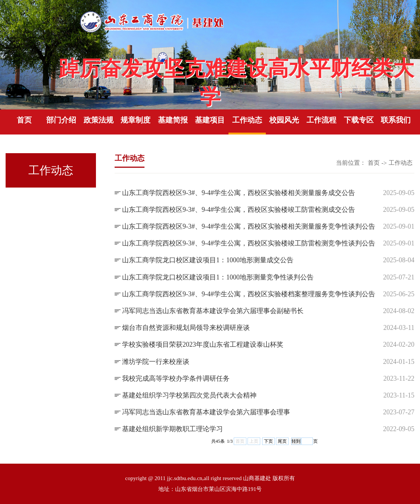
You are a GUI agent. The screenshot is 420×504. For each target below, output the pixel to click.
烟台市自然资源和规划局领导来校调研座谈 (186, 328)
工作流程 (321, 120)
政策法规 (99, 120)
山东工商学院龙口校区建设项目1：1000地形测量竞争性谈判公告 (218, 277)
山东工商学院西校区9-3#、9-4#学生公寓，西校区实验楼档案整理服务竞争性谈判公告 (249, 294)
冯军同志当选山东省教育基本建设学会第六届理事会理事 (206, 412)
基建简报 (173, 120)
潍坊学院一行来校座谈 (156, 362)
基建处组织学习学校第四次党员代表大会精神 (189, 395)
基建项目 (210, 120)
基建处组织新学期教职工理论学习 (172, 429)
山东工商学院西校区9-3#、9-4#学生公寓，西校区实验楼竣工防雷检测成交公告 (239, 210)
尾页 (282, 441)
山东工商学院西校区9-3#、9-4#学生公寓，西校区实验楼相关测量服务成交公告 (239, 193)
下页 (268, 441)
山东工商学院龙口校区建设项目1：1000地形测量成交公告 (208, 260)
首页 (24, 120)
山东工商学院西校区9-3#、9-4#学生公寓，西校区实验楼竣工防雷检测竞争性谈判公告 (249, 243)
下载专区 (359, 120)
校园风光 (284, 120)
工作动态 (247, 120)
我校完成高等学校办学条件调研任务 (176, 378)
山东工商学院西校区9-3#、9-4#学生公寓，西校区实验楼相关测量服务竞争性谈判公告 (249, 226)
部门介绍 (61, 120)
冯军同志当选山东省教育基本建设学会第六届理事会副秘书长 (213, 311)
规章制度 (136, 120)
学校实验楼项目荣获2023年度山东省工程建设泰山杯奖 (203, 344)
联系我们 (396, 120)
